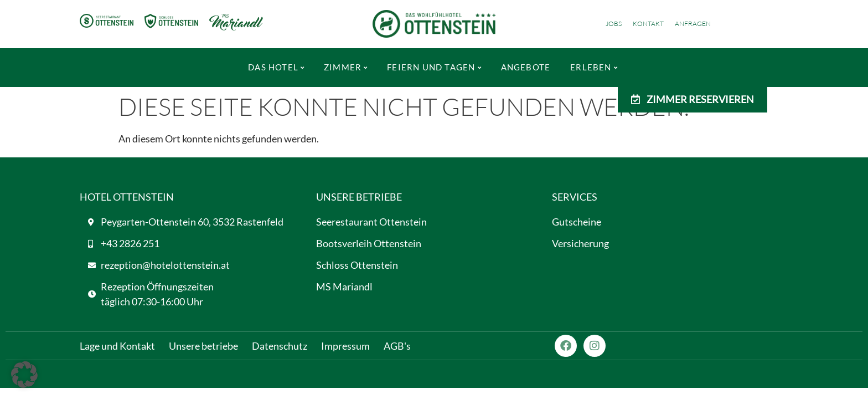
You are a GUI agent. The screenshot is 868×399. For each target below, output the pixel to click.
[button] (24, 375)
